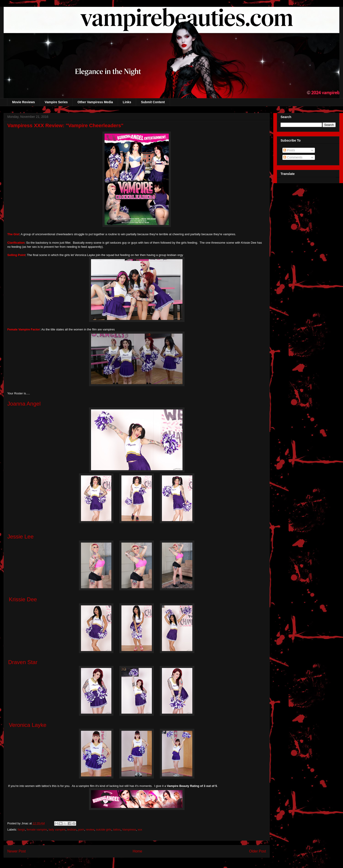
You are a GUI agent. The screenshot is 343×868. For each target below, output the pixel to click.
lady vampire (57, 830)
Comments (293, 157)
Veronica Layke (28, 725)
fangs (21, 830)
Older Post (257, 851)
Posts (289, 150)
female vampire (37, 830)
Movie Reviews (24, 102)
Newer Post (17, 851)
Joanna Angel (24, 404)
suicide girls (104, 830)
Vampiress (129, 830)
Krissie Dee (23, 599)
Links (127, 102)
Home (137, 851)
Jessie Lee (20, 537)
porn (81, 830)
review (90, 830)
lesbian (72, 830)
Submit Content (153, 102)
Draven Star (23, 662)
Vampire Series (56, 102)
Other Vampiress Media (95, 102)
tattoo (117, 830)
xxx (140, 830)
